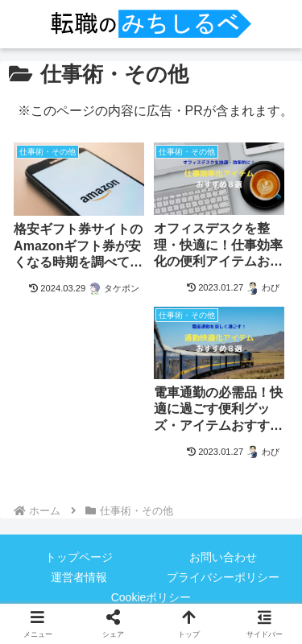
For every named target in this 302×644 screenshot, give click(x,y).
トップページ (79, 557)
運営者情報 (79, 577)
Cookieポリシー (151, 597)
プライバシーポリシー (223, 577)
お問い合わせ (223, 557)
